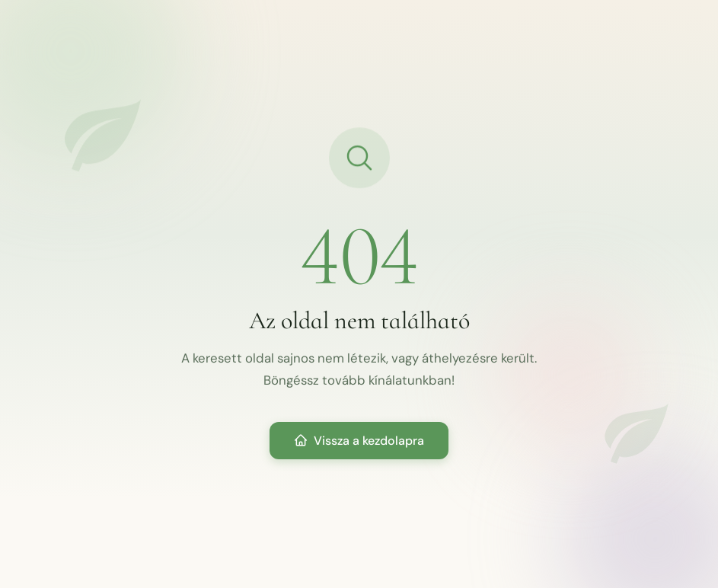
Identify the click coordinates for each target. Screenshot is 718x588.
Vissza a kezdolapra (359, 441)
